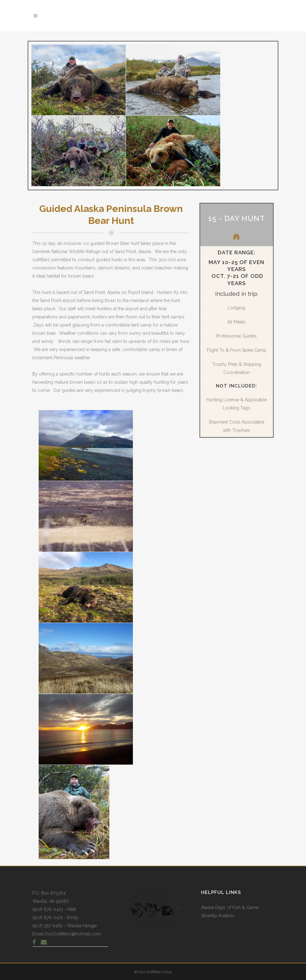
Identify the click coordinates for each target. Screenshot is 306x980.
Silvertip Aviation (218, 916)
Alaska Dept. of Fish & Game (230, 907)
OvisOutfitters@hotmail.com (73, 934)
